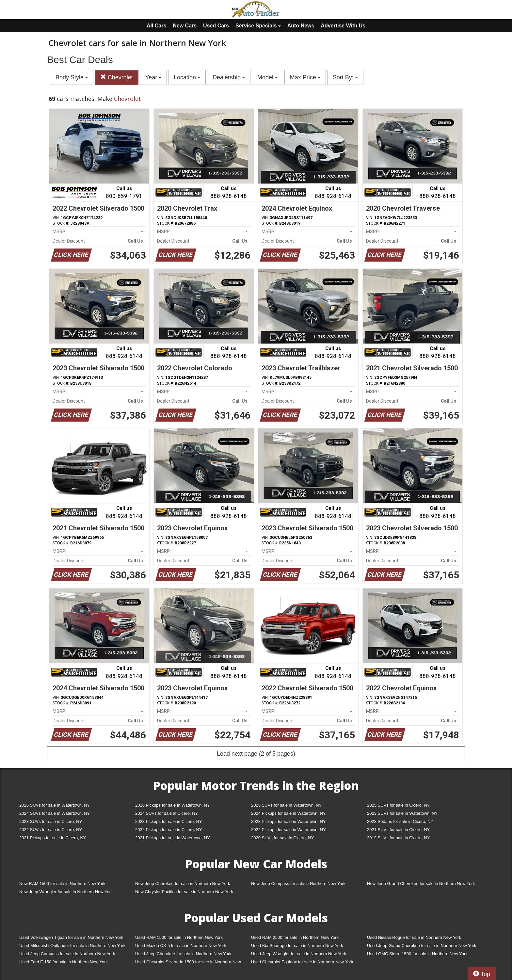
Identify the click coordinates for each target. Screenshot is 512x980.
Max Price (305, 77)
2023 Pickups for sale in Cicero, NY (168, 821)
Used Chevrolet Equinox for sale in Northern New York (302, 962)
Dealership (229, 77)
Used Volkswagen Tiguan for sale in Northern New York (71, 937)
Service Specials (258, 26)
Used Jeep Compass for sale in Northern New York (67, 954)
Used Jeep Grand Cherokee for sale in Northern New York (422, 946)
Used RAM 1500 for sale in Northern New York (179, 937)
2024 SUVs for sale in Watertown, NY (55, 813)
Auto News (301, 26)
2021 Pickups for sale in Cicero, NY (53, 838)
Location (187, 77)
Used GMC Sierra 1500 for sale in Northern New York (417, 954)
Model (267, 77)
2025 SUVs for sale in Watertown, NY (286, 805)
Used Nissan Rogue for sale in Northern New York (414, 937)
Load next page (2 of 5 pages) (256, 754)
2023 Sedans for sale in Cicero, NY (400, 821)
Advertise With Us (343, 26)
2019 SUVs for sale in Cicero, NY (398, 838)
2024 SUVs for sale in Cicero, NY (167, 813)
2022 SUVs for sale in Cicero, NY (51, 830)
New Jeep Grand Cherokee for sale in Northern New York (421, 884)
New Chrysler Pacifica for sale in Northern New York (184, 892)
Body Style (72, 77)
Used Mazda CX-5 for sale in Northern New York (181, 946)
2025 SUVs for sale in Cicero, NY (398, 805)
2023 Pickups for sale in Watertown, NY (288, 821)
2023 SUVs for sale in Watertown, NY (402, 813)
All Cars (156, 26)
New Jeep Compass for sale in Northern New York (298, 884)
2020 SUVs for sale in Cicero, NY (282, 838)
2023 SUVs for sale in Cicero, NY (51, 821)
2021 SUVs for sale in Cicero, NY (398, 830)
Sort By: (345, 77)
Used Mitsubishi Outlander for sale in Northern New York (72, 946)
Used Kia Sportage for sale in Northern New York (297, 946)
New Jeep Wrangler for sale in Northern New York (66, 892)
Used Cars (216, 26)
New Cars (185, 26)
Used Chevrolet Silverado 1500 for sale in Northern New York (188, 963)
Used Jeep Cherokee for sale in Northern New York (183, 954)
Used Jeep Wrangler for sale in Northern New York (299, 954)
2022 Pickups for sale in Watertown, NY (288, 830)
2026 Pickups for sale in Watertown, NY (173, 805)
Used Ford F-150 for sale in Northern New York (64, 962)
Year (153, 77)
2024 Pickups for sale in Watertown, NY (288, 813)
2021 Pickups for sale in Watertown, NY (173, 838)
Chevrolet (117, 77)
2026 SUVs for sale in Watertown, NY (55, 805)
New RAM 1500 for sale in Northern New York (62, 884)
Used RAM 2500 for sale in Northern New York (295, 937)
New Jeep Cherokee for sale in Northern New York (183, 884)
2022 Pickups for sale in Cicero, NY (168, 830)
